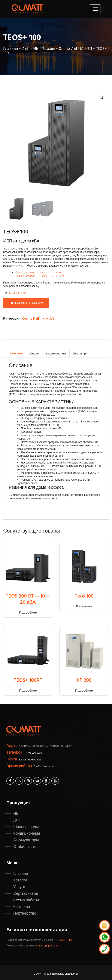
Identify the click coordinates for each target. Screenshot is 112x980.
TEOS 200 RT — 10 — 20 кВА (28, 599)
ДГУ (17, 820)
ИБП (26, 49)
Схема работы (26, 900)
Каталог (20, 880)
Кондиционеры (27, 834)
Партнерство (25, 914)
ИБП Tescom (44, 49)
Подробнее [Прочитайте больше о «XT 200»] (84, 691)
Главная (11, 49)
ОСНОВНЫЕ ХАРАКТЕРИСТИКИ (42, 402)
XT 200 (84, 680)
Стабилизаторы (27, 847)
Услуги (19, 887)
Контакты (22, 907)
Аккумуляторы (26, 840)
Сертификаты (26, 894)
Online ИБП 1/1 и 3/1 (75, 49)
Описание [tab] (16, 354)
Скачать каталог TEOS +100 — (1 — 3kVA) (39, 273)
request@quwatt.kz (30, 760)
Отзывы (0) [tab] (80, 354)
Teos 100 (84, 596)
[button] (102, 97)
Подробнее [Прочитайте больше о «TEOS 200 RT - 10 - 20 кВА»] (28, 613)
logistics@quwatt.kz (47, 946)
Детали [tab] (34, 354)
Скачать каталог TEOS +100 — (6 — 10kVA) (40, 276)
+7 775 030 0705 (18, 293)
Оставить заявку (26, 303)
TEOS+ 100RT (28, 680)
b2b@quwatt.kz (65, 940)
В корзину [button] (84, 607)
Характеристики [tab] (56, 354)
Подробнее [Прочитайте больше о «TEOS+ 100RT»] (28, 691)
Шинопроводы (26, 827)
